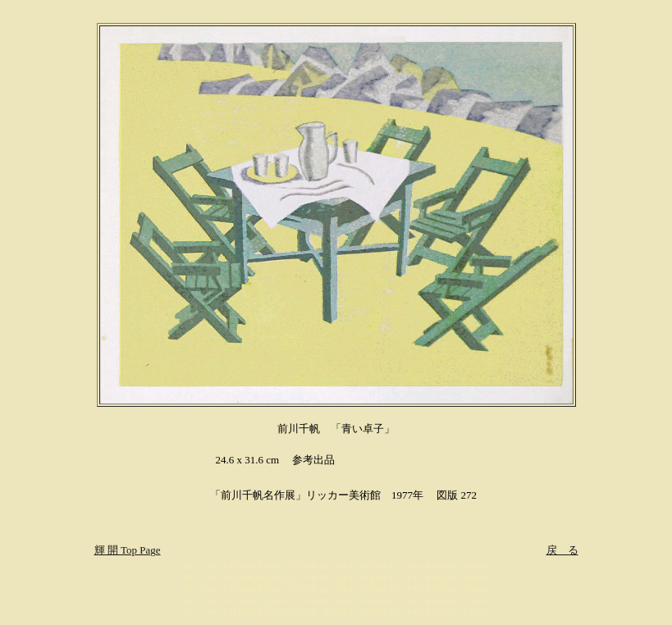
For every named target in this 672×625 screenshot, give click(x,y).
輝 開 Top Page (128, 550)
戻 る (562, 550)
